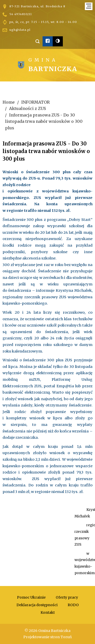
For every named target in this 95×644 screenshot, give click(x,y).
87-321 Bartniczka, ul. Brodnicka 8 (37, 6)
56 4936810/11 (21, 14)
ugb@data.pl (20, 30)
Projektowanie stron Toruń (48, 637)
